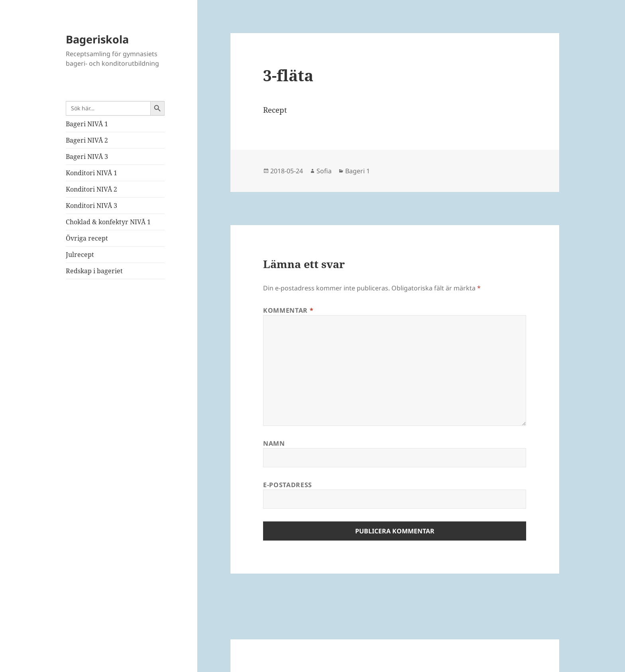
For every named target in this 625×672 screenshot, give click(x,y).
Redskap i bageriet (94, 271)
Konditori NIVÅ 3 (91, 206)
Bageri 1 (358, 171)
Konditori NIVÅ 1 (91, 173)
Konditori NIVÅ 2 (91, 189)
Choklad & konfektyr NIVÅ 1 (108, 222)
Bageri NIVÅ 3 (87, 157)
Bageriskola (97, 39)
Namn (274, 443)
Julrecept (80, 255)
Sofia (324, 171)
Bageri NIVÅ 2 (87, 140)
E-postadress (288, 485)
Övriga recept (87, 238)
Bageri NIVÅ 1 (87, 124)
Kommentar (288, 310)
